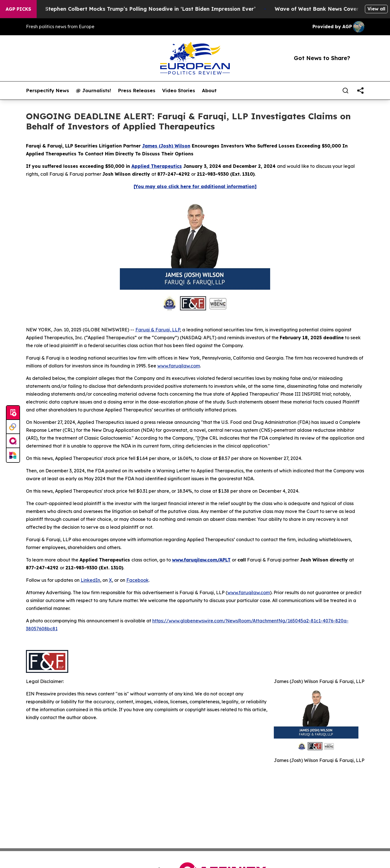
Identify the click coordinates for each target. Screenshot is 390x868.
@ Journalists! (93, 91)
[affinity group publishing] (13, 441)
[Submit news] (13, 413)
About (209, 91)
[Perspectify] (13, 427)
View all (376, 9)
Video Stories (179, 91)
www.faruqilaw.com (179, 366)
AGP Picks (18, 9)
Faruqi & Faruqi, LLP (158, 330)
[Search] (345, 91)
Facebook (137, 580)
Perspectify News (48, 91)
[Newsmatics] (13, 455)
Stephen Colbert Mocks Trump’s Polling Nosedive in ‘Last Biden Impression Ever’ (168, 9)
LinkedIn (90, 580)
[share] (360, 91)
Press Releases (137, 91)
